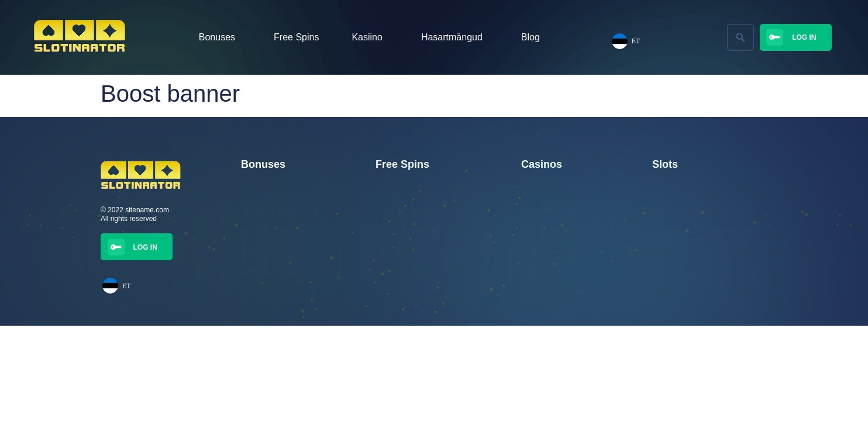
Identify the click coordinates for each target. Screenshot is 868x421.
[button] (740, 37)
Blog (531, 37)
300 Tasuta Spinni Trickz (279, 251)
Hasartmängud (455, 37)
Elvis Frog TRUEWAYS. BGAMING (707, 210)
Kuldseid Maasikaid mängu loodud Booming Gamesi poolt (706, 235)
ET (626, 41)
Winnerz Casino (546, 272)
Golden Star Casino (552, 210)
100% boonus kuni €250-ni (283, 272)
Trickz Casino (542, 251)
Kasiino (370, 37)
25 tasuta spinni (400, 210)
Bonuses (220, 37)
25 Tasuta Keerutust (407, 231)
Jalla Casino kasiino (552, 231)
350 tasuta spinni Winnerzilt (284, 231)
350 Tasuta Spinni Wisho (280, 210)
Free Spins (296, 37)
